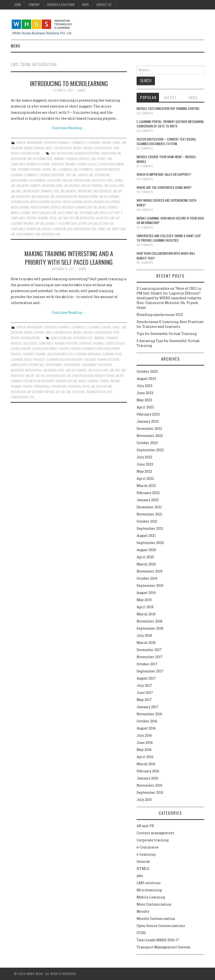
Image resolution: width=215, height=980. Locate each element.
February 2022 (148, 493)
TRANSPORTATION (96, 392)
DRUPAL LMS (49, 169)
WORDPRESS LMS (51, 234)
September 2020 (150, 543)
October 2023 (147, 371)
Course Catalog (87, 164)
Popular (148, 97)
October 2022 (147, 443)
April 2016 (145, 757)
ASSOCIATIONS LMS (21, 159)
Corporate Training (63, 164)
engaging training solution (102, 360)
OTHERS (104, 381)
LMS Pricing (85, 191)
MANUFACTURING (88, 197)
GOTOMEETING (102, 175)
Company (34, 5)
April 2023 (145, 407)
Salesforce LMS (105, 218)
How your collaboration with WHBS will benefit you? (166, 256)
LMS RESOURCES (102, 191)
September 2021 (150, 528)
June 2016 (145, 742)
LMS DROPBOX (72, 186)
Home (18, 5)
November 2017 (150, 657)
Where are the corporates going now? (164, 187)
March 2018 (146, 643)
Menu (15, 46)
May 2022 (144, 471)
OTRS (141, 933)
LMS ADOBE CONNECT (28, 186)
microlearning (20, 207)
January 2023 (148, 421)
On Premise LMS (89, 213)
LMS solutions (149, 883)
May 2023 (144, 400)
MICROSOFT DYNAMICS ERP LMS (80, 207)
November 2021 (149, 514)
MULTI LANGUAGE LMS (44, 213)
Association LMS (111, 153)
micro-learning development (102, 202)
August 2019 (146, 593)
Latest (170, 97)
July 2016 (144, 735)
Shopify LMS (34, 229)
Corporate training (56, 143)
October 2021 (147, 521)
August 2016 (146, 728)
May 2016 (144, 750)
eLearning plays (112, 354)
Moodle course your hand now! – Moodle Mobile (166, 159)
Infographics (33, 370)
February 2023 (148, 414)
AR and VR (145, 826)
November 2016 (149, 714)
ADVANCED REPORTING (87, 153)
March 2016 (146, 764)
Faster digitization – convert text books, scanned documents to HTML (166, 141)
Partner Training (37, 218)
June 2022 (145, 464)
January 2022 (148, 500)
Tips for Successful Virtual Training (167, 334)
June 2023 (145, 393)
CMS (109, 159)
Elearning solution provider (65, 360)
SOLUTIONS (78, 392)
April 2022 (145, 478)
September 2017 (150, 671)
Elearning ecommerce (24, 175)
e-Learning (93, 143)
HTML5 (117, 143)
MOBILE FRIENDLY (108, 207)
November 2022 (150, 436)
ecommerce (86, 169)
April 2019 (145, 607)
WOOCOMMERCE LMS (28, 234)
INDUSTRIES (17, 370)
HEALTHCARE (54, 180)
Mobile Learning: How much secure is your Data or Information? (170, 220)
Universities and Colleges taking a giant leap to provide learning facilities (169, 238)
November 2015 (149, 785)
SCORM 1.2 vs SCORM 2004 (61, 223)
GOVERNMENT (89, 365)
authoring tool (43, 159)
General (106, 143)
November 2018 (149, 621)
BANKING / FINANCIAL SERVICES (72, 159)
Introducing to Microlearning (69, 83)
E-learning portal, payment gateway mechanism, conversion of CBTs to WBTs (170, 124)
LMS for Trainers (92, 186)
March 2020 (146, 564)
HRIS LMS (68, 180)
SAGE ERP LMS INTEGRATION (79, 218)
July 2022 (144, 457)
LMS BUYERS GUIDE (52, 186)
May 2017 (144, 700)
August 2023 (146, 379)
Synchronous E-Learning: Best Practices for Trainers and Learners (170, 324)
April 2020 (145, 557)
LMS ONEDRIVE (68, 191)
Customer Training (29, 169)
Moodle (78, 148)
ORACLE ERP (106, 213)
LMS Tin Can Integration (50, 376)
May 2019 (144, 600)
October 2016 (147, 721)
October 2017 (147, 664)
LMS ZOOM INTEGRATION (64, 197)
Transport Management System (164, 947)
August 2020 (146, 550)
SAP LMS (40, 223)
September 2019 (150, 586)
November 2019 (149, 571)
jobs (140, 876)
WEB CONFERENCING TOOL (82, 229)
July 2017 (144, 685)
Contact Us (104, 5)
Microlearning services (46, 207)
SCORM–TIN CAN (88, 223)
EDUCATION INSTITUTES (107, 169)
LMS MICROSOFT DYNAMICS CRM (40, 191)
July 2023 (144, 386)
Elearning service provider (28, 360)
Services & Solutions (61, 5)
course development (111, 164)
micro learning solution (46, 202)
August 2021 (146, 536)
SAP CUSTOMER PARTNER (41, 392)
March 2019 (146, 614)
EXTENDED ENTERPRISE (52, 175)
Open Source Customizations (161, 926)
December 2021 (149, 507)
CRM (13, 169)
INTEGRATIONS (82, 180)
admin (81, 90)
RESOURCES (74, 386)
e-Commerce (78, 143)
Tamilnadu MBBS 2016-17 (158, 940)
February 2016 (148, 771)
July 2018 (144, 635)
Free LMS (71, 175)
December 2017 (149, 650)
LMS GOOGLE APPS (114, 186)
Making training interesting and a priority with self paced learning (69, 258)
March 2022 (146, 486)
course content (21, 349)
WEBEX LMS (104, 229)
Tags (193, 97)
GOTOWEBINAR (37, 180)
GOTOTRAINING (19, 180)
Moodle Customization (98, 148)
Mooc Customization (59, 148)
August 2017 (146, 678)
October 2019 (147, 578)
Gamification (19, 365)
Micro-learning (73, 202)
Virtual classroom (54, 229)
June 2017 (145, 693)
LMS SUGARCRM (40, 197)
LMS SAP (117, 191)
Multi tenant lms (68, 213)
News (86, 5)
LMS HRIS (16, 191)
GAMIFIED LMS (85, 175)
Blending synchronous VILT (160, 315)
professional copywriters (50, 386)
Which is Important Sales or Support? (164, 174)
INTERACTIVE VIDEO (102, 180)
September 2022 (150, 450)
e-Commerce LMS (68, 169)
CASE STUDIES (98, 159)
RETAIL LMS (56, 218)
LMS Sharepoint (20, 197)
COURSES (64, 349)
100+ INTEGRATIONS (62, 153)
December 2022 (149, 429)
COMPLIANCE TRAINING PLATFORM (30, 164)
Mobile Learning (34, 148)
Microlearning (149, 890)
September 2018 (150, 628)
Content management (29, 143)
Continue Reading (69, 128)
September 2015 (150, 792)
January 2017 (148, 707)
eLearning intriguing (88, 354)
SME (69, 392)
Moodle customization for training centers (168, 108)
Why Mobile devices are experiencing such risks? (166, 203)
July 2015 (144, 800)
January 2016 (147, 778)
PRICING (28, 386)
